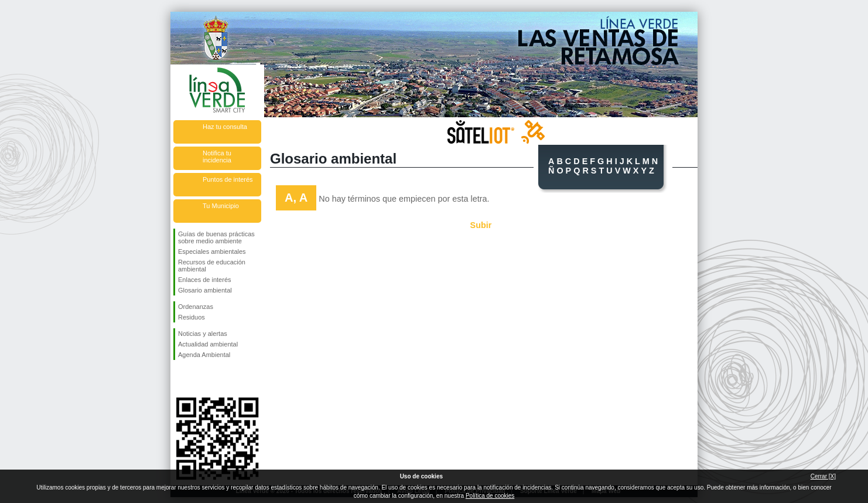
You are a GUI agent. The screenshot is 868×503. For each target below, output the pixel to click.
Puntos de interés (228, 179)
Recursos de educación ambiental (212, 266)
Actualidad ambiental (208, 344)
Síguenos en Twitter (200, 379)
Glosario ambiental (205, 290)
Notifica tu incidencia (217, 157)
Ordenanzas (196, 307)
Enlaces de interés (205, 280)
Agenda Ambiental (204, 355)
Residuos (192, 317)
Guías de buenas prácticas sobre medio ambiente (216, 237)
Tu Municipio (221, 206)
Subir (481, 225)
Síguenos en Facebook (180, 379)
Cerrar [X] (823, 476)
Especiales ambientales (212, 251)
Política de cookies (490, 496)
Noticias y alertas (203, 334)
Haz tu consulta (225, 127)
